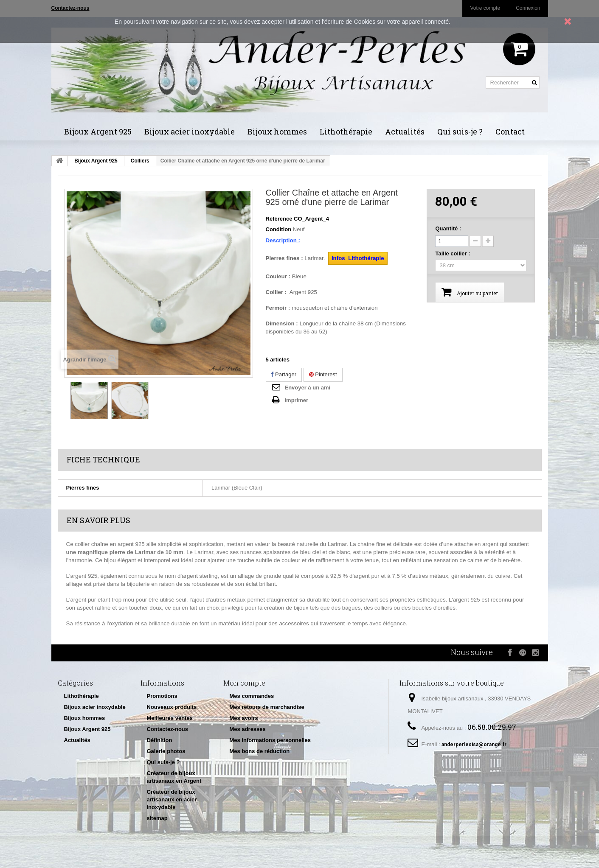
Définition (160, 740)
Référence (279, 219)
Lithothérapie (346, 132)
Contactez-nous (168, 729)
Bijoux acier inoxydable (190, 132)
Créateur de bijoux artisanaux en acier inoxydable (172, 799)
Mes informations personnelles (270, 740)
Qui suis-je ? (460, 132)
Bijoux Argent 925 (98, 132)
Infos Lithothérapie (358, 258)
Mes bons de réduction (260, 751)
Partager (284, 374)
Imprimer (297, 400)
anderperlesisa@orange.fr (474, 745)
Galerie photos (166, 751)
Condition (279, 229)
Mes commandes (252, 696)
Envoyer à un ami (308, 388)
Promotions (162, 696)
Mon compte (244, 683)
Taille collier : (453, 253)
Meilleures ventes (170, 718)
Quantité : (448, 228)
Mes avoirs (244, 718)
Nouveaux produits (172, 707)
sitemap (157, 818)
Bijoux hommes (277, 132)
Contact (510, 132)
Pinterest (323, 374)
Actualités (405, 132)
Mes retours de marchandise (267, 707)
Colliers (140, 161)
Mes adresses (248, 729)
